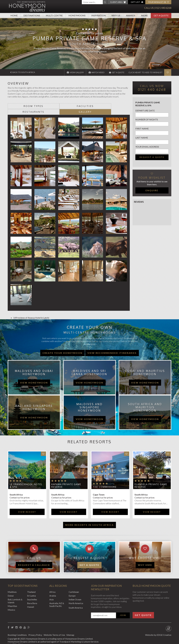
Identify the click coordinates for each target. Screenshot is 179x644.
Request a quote (152, 157)
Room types (23, 106)
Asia (51, 594)
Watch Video (95, 72)
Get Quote (143, 609)
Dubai (11, 590)
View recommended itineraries (112, 347)
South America (76, 602)
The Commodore (105, 481)
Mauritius (12, 600)
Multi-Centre (54, 15)
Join (123, 610)
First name (142, 129)
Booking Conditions (17, 629)
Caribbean (74, 586)
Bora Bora (32, 597)
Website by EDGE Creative (158, 629)
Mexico (11, 604)
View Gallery (73, 72)
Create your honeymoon (63, 347)
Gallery (114, 106)
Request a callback (34, 559)
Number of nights (147, 119)
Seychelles (32, 594)
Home (14, 15)
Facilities (53, 106)
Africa (52, 586)
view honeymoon (34, 377)
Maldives (12, 586)
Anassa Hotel (34, 312)
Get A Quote (161, 15)
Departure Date (145, 110)
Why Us (116, 15)
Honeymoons (77, 15)
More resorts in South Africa (89, 519)
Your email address (147, 147)
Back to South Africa (23, 72)
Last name (142, 138)
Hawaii (31, 601)
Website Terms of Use (56, 629)
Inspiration (99, 15)
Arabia (53, 590)
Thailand (31, 586)
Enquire (152, 190)
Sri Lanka (31, 590)
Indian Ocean (75, 594)
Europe (72, 590)
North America (76, 597)
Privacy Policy (36, 629)
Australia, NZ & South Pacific (57, 599)
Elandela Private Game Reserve (151, 480)
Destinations (32, 15)
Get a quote (89, 559)
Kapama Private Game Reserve (66, 480)
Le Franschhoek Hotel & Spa (26, 480)
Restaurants (84, 106)
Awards (131, 15)
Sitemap (73, 629)
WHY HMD (145, 559)
